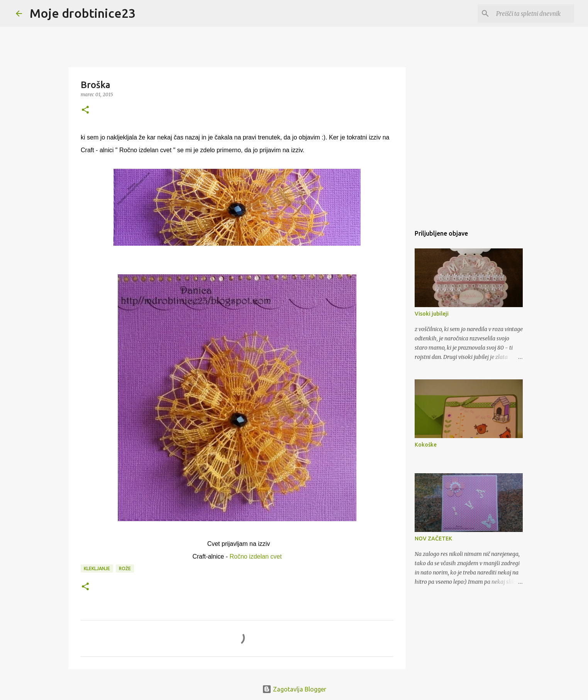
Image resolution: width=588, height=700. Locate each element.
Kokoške (426, 445)
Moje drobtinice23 (83, 13)
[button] (85, 110)
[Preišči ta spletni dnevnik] (534, 14)
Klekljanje (97, 568)
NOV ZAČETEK (433, 539)
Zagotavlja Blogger (294, 689)
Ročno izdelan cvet (255, 556)
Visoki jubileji (432, 314)
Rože (125, 568)
